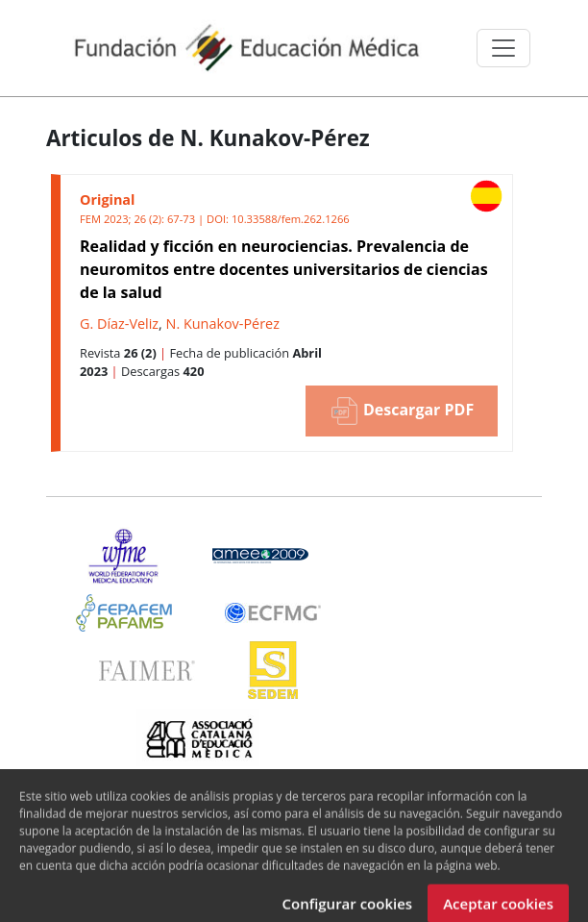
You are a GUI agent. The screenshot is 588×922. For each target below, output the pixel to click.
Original (107, 199)
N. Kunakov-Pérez (223, 324)
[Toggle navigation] (503, 48)
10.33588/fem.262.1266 (291, 219)
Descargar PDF (402, 411)
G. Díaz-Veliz (119, 324)
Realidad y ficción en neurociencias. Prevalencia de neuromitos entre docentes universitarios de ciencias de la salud (284, 269)
